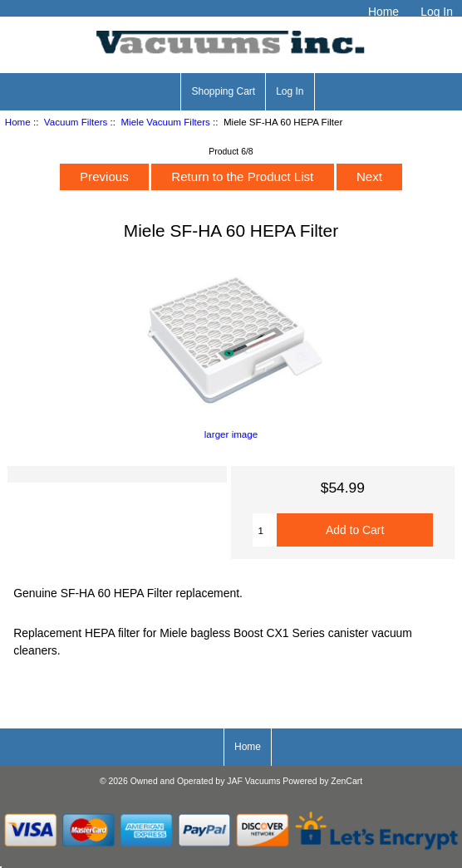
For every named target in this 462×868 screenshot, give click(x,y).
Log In (437, 12)
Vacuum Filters (76, 122)
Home (383, 12)
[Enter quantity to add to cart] (265, 530)
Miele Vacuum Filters (165, 122)
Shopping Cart (223, 91)
